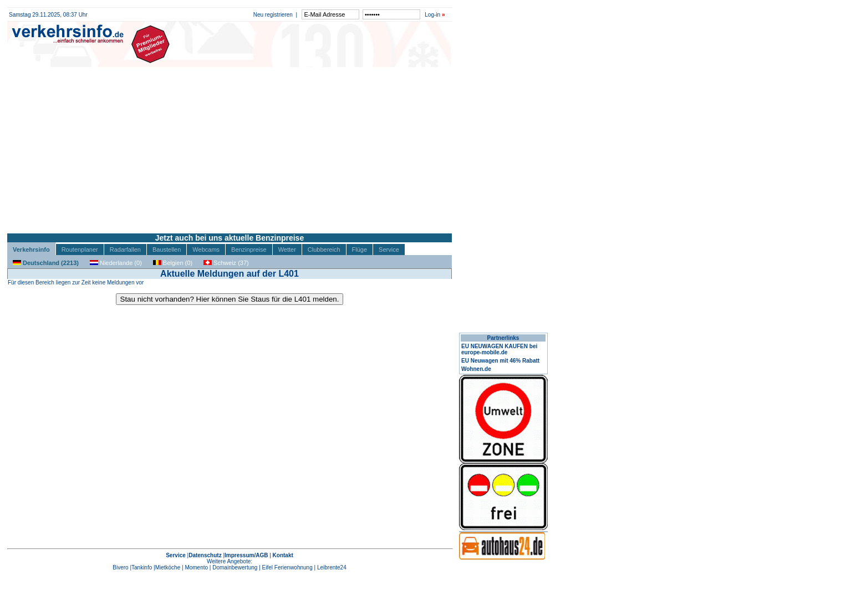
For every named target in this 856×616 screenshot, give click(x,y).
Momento (196, 567)
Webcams (206, 250)
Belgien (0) (173, 263)
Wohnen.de (476, 369)
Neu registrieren (273, 15)
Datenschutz (205, 555)
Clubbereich (324, 250)
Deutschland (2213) (46, 263)
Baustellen (167, 250)
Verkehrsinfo (31, 250)
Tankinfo (142, 567)
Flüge (360, 250)
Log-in (432, 15)
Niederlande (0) (116, 263)
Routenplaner (80, 250)
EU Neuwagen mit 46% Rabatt (500, 361)
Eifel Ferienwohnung (287, 567)
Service (389, 250)
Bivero (120, 567)
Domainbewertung (235, 567)
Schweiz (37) (226, 263)
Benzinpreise (249, 250)
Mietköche (168, 567)
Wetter (287, 250)
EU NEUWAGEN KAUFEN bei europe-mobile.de (499, 349)
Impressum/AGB (246, 555)
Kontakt (283, 555)
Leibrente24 (332, 567)
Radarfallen (125, 250)
